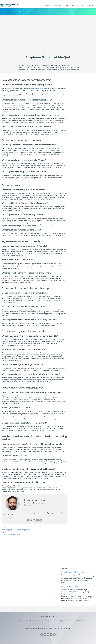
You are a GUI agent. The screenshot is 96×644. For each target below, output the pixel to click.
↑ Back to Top (79, 621)
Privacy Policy (46, 621)
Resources (57, 6)
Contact (91, 6)
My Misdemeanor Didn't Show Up (73, 572)
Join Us (55, 621)
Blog (66, 6)
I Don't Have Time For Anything (12, 534)
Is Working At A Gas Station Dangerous (15, 530)
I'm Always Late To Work (70, 586)
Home (14, 621)
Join (83, 6)
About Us (75, 6)
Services (47, 6)
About (21, 621)
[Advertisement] (48, 30)
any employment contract (19, 105)
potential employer (38, 88)
